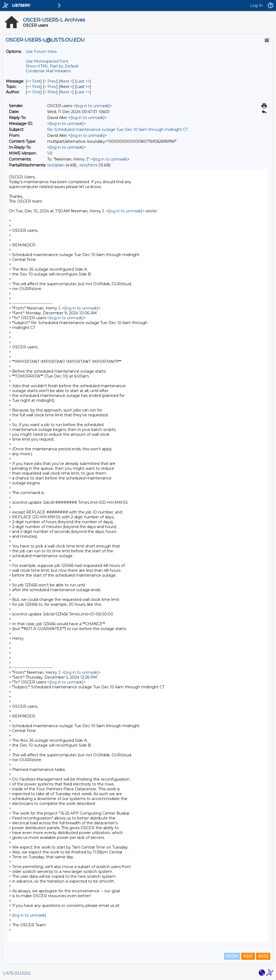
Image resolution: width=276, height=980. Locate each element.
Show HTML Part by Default (52, 66)
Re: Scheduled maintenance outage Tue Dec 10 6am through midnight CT (118, 130)
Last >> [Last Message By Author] (83, 92)
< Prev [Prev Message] (50, 81)
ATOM (232, 956)
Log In (256, 5)
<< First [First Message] (34, 81)
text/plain (56, 165)
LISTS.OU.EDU (17, 973)
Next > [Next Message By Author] (66, 92)
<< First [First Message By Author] (34, 92)
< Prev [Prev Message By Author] (50, 92)
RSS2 (263, 956)
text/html (88, 165)
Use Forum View (41, 52)
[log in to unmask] (93, 106)
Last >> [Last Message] (83, 81)
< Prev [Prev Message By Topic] (50, 87)
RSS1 (248, 956)
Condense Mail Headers (48, 71)
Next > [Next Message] (66, 81)
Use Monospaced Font (47, 61)
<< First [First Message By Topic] (34, 87)
